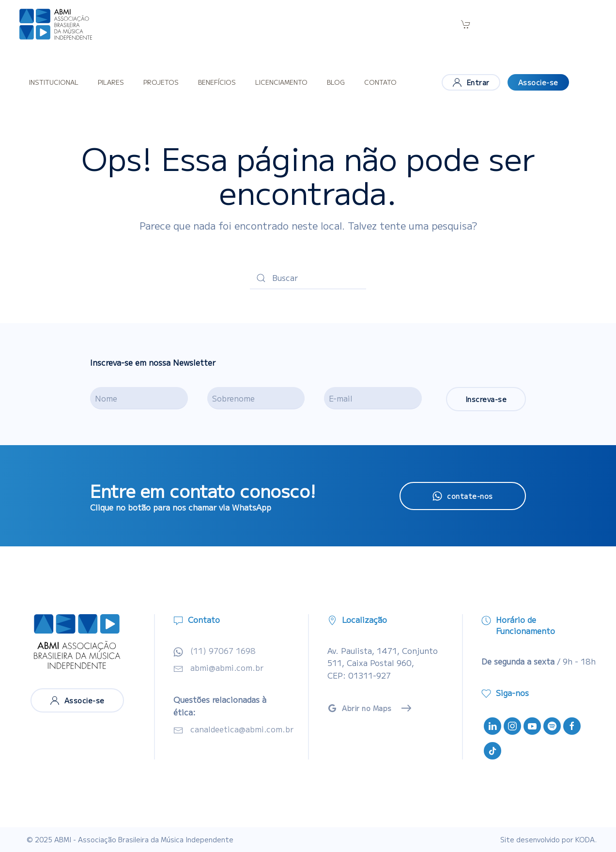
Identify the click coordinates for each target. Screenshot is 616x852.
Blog (336, 82)
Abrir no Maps (360, 708)
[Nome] (139, 398)
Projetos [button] (161, 82)
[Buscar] (308, 278)
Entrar (471, 82)
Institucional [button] (54, 82)
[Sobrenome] (256, 398)
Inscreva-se (486, 399)
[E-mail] (373, 398)
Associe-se (538, 82)
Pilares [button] (111, 82)
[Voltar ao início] (56, 24)
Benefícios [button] (217, 82)
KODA (585, 839)
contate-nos (463, 496)
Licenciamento (281, 82)
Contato (380, 82)
